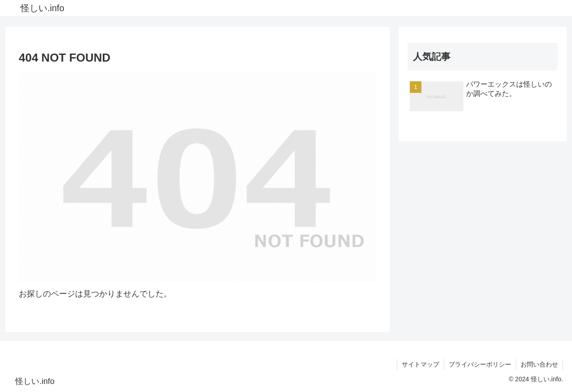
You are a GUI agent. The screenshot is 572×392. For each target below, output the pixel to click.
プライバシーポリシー (480, 364)
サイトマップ (421, 364)
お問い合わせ (539, 364)
